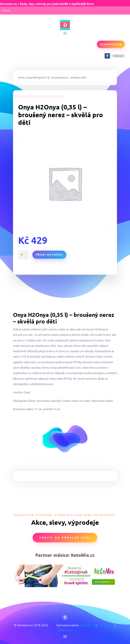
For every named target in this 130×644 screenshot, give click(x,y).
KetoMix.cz (83, 555)
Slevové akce (111, 44)
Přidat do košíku (49, 255)
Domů (21, 77)
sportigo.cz (87, 625)
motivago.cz (106, 625)
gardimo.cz (65, 630)
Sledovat (118, 56)
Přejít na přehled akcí (65, 537)
